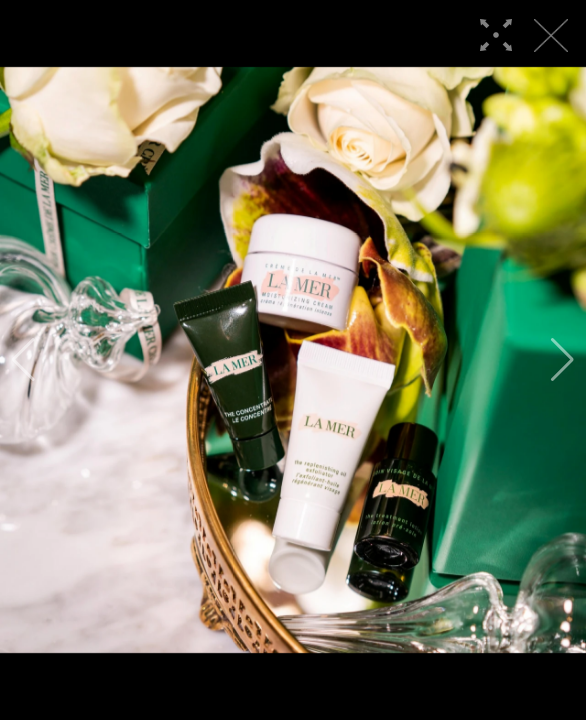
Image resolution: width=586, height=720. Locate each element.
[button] (23, 360)
